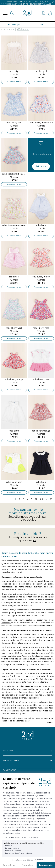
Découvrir (41, 166)
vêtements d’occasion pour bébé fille (21, 673)
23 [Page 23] (51, 499)
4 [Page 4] (28, 499)
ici (35, 540)
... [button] (49, 722)
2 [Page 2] (19, 499)
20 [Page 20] (42, 499)
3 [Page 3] (23, 499)
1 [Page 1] (15, 499)
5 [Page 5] (32, 499)
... (46, 499)
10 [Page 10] (36, 499)
